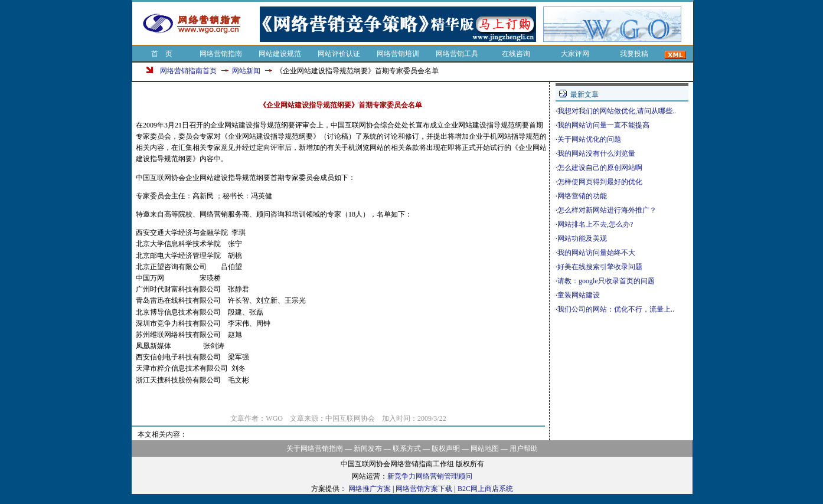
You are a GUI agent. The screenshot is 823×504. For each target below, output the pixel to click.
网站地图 (485, 449)
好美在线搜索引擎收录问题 (600, 267)
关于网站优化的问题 (589, 139)
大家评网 (575, 54)
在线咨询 (516, 54)
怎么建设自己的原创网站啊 (600, 168)
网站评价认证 (339, 54)
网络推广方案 (370, 489)
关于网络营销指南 (315, 449)
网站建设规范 (280, 54)
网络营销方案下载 (424, 489)
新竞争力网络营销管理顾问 (430, 476)
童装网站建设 (579, 295)
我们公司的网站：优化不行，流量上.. (616, 309)
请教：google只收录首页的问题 (606, 281)
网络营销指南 (221, 54)
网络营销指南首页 (188, 71)
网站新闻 (246, 71)
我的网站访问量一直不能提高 (603, 125)
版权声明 (446, 449)
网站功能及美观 (582, 238)
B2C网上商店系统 (485, 489)
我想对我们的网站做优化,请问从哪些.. (617, 111)
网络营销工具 (457, 54)
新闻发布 (368, 449)
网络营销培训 (398, 54)
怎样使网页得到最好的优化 (600, 182)
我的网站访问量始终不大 (596, 253)
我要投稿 (634, 54)
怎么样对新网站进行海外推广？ (607, 210)
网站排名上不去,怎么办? (595, 224)
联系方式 (407, 449)
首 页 (162, 54)
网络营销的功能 (582, 196)
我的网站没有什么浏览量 (596, 153)
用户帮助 (524, 449)
